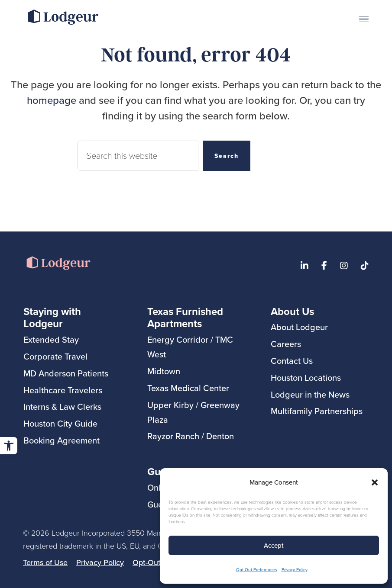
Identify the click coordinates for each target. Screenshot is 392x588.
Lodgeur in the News (310, 394)
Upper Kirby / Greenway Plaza (193, 412)
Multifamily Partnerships (317, 411)
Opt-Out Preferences (257, 569)
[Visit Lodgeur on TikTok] (365, 266)
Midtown (164, 371)
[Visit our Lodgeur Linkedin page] (305, 266)
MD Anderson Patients (66, 373)
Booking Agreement (62, 440)
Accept (274, 545)
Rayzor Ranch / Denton (191, 436)
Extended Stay (51, 339)
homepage (52, 100)
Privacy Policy (295, 569)
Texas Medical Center (188, 388)
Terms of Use (45, 562)
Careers (286, 344)
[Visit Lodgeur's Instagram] (344, 266)
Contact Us (292, 361)
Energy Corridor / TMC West (190, 347)
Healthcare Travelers (63, 390)
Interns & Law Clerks (62, 406)
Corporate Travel (55, 356)
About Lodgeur (299, 327)
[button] (9, 446)
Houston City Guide (60, 423)
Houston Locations (306, 378)
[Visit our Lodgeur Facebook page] (324, 266)
